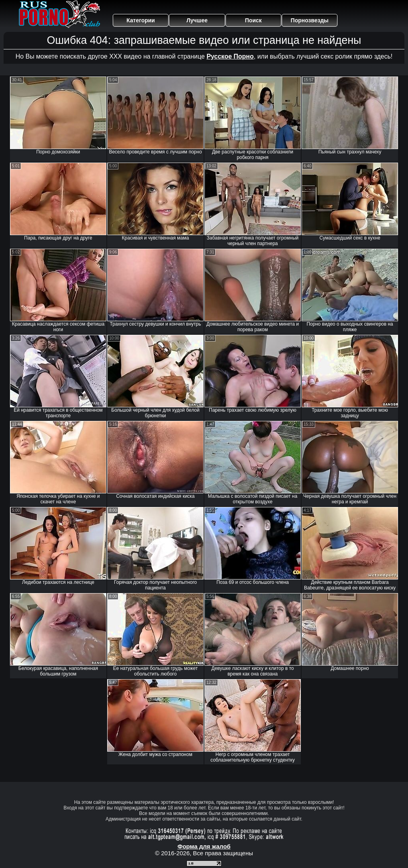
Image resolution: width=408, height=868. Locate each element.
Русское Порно (230, 56)
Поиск (253, 20)
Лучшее (197, 20)
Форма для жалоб (204, 846)
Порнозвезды (310, 20)
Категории (141, 20)
